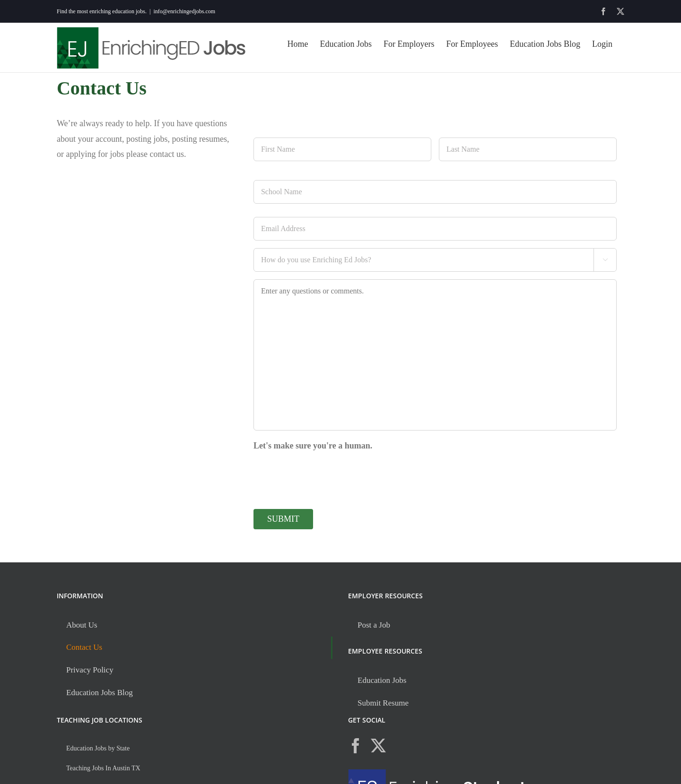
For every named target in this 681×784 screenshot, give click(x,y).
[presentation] (325, 476)
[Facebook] (356, 746)
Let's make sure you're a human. (313, 446)
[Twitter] (378, 746)
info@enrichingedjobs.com (184, 11)
